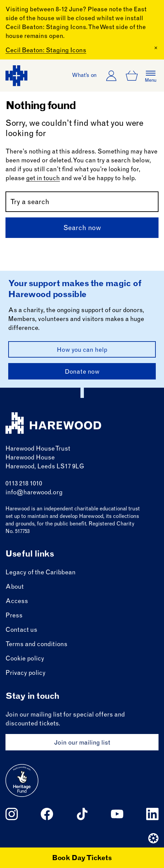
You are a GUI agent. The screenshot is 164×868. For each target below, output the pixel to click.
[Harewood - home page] (16, 76)
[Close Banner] (156, 48)
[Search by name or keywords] (82, 202)
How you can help (82, 350)
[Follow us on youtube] (117, 814)
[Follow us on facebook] (47, 814)
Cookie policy (25, 659)
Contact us (21, 630)
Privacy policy (26, 673)
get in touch (43, 179)
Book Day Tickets (82, 859)
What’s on (84, 76)
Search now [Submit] (82, 229)
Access (17, 602)
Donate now (82, 372)
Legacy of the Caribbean (41, 573)
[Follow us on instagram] (12, 814)
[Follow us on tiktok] (82, 814)
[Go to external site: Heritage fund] (22, 780)
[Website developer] (153, 838)
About (15, 587)
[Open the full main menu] (151, 76)
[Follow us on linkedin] (152, 814)
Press (14, 616)
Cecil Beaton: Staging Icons (46, 51)
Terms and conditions (36, 645)
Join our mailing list (82, 743)
